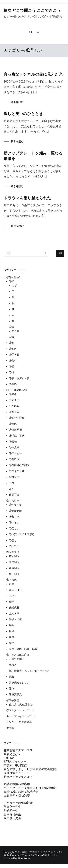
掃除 (12, 631)
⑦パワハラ (15, 546)
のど (14, 285)
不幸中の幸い (17, 659)
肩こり (16, 331)
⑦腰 (12, 366)
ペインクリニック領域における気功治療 (30, 788)
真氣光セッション (19, 682)
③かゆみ (14, 406)
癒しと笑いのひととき (23, 114)
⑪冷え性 (14, 447)
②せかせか (15, 511)
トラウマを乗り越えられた (27, 198)
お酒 (12, 584)
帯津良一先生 (12, 807)
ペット (13, 596)
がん (12, 489)
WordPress (24, 858)
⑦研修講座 (13, 700)
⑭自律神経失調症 (19, 465)
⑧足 (12, 372)
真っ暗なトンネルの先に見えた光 (33, 74)
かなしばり (15, 590)
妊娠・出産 (15, 619)
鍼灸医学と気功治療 (17, 796)
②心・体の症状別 (17, 390)
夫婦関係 (14, 562)
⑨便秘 (13, 441)
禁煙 (12, 637)
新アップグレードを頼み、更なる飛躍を (33, 156)
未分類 (10, 728)
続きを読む (17, 102)
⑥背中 (13, 361)
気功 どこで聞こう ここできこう (32, 11)
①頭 (12, 281)
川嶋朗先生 (11, 811)
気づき (13, 665)
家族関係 (14, 568)
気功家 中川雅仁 (15, 765)
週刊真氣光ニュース (17, 773)
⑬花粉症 (14, 459)
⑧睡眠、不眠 (17, 436)
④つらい (14, 522)
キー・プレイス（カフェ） (22, 716)
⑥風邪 (13, 424)
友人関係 (14, 556)
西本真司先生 (12, 814)
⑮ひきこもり (17, 471)
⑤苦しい (14, 528)
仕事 (12, 602)
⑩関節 (13, 384)
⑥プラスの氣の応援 (18, 655)
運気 (12, 689)
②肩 (12, 327)
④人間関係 (13, 552)
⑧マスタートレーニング (20, 710)
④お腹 (13, 349)
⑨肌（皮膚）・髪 (19, 378)
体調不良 (14, 495)
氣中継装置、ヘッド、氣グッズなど (29, 671)
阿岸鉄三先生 (12, 818)
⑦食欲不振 (15, 430)
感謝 (12, 625)
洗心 (12, 677)
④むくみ (14, 412)
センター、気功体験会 (19, 722)
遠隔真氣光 (15, 694)
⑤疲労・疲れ (17, 418)
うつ (12, 483)
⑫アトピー (15, 453)
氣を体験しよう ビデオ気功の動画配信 (30, 769)
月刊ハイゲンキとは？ (18, 777)
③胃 (12, 337)
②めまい (14, 400)
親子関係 (14, 574)
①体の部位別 (14, 277)
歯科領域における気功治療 (21, 792)
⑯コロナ (14, 477)
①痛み (13, 394)
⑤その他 (11, 580)
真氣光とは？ (12, 754)
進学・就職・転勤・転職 (23, 649)
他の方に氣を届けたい (22, 704)
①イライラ (15, 505)
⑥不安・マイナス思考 (22, 534)
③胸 (12, 343)
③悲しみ (14, 517)
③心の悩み (13, 501)
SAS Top (9, 758)
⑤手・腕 (14, 355)
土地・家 (14, 613)
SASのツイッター (15, 761)
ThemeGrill (41, 855)
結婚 (12, 643)
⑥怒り (13, 540)
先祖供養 (14, 607)
